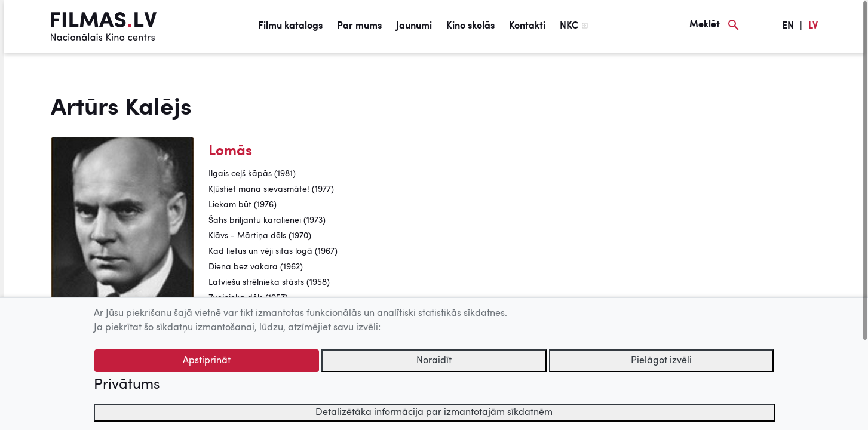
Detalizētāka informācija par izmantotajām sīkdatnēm (434, 413)
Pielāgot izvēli (661, 361)
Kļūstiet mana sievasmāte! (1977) (271, 189)
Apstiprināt (207, 361)
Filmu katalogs (290, 26)
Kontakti (527, 26)
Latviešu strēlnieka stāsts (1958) (269, 282)
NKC (569, 26)
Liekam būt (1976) (243, 205)
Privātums (127, 385)
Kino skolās (470, 26)
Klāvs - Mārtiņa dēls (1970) (260, 236)
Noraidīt (434, 361)
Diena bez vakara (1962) (256, 267)
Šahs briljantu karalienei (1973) (267, 220)
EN (788, 26)
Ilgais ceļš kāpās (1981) (252, 174)
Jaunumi (414, 26)
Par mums (359, 26)
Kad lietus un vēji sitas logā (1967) (273, 251)
